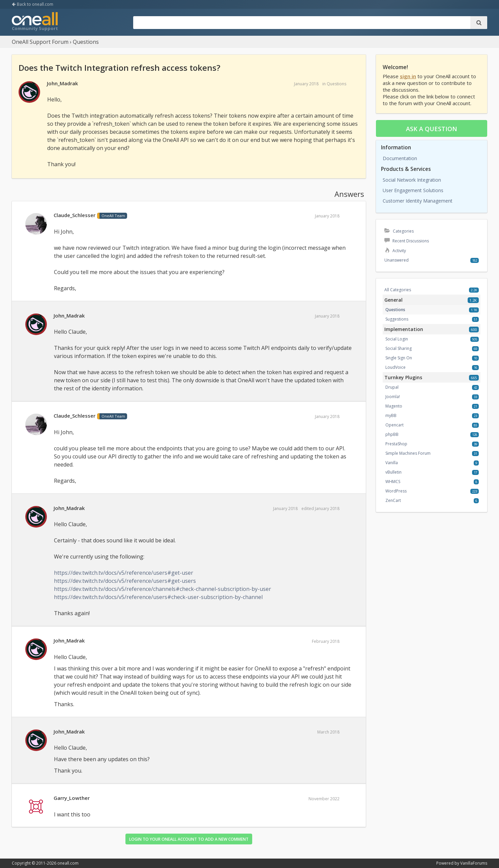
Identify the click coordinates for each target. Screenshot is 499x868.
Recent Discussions (407, 241)
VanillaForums (474, 863)
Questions (336, 84)
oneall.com (68, 863)
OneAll (35, 22)
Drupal (392, 387)
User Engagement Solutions (413, 190)
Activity (395, 251)
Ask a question (432, 129)
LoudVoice (395, 367)
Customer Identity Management (418, 201)
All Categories (398, 290)
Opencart (394, 425)
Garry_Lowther (72, 798)
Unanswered (397, 260)
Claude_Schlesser (75, 215)
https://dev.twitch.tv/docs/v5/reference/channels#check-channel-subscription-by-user (163, 589)
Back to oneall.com (33, 4)
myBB (391, 415)
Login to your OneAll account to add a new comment (189, 839)
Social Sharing (399, 348)
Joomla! (393, 397)
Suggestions (397, 319)
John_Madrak (62, 83)
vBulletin (393, 472)
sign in (408, 76)
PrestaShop (396, 444)
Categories (399, 231)
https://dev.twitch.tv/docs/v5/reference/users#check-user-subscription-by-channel (158, 597)
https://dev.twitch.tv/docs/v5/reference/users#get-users (125, 581)
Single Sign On (399, 358)
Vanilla (392, 463)
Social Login (397, 339)
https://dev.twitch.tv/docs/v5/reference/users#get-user (124, 573)
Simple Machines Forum (408, 453)
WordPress (396, 491)
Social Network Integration (412, 180)
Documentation (400, 158)
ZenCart (393, 500)
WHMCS (393, 482)
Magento (394, 406)
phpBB (392, 434)
